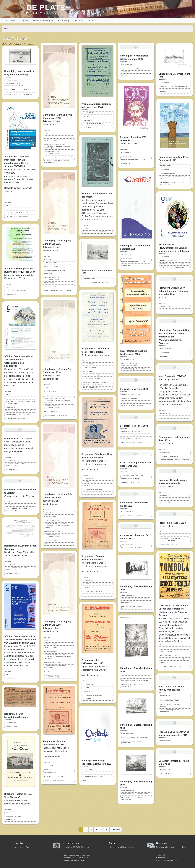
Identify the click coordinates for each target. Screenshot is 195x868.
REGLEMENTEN (11, 723)
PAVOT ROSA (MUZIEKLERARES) (132, 402)
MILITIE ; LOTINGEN (167, 773)
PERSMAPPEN (88, 769)
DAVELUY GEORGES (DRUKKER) (132, 406)
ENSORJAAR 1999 (127, 64)
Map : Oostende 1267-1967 (172, 376)
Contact (91, 21)
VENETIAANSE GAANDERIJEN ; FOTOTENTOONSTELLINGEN (170, 700)
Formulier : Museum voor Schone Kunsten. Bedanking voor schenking (173, 291)
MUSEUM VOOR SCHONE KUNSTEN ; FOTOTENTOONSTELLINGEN (18, 90)
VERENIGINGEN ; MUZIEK (91, 379)
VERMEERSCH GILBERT (52, 651)
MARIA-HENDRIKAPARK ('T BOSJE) (95, 232)
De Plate (46, 7)
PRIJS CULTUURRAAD (52, 141)
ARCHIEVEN (164, 356)
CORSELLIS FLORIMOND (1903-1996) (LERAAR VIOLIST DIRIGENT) (95, 383)
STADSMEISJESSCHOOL (129, 398)
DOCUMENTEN (10, 460)
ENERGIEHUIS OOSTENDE (14, 209)
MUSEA (85, 780)
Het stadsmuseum (71, 843)
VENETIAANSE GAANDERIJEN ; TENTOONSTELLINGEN (170, 539)
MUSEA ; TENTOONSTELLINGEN (171, 544)
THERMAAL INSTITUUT (13, 816)
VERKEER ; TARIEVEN (13, 726)
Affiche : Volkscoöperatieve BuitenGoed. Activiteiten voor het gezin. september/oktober (19, 272)
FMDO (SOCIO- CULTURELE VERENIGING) (20, 411)
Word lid (79, 21)
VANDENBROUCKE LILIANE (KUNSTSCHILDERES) (53, 152)
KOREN (47, 671)
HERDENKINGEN (127, 603)
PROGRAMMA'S (49, 765)
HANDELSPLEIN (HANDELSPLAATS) (172, 659)
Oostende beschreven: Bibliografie (37, 21)
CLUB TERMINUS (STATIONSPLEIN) (133, 369)
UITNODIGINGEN (11, 80)
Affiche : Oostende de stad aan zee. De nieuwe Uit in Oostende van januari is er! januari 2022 (20, 640)
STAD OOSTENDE (50, 773)
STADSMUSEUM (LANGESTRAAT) (94, 777)
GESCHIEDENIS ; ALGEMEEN (170, 417)
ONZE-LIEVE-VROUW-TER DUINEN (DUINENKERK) (133, 607)
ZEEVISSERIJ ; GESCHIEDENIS (170, 666)
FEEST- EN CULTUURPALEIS (131, 68)
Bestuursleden (164, 858)
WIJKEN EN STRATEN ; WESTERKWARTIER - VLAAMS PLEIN (20, 403)
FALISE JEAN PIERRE (51, 411)
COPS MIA (48, 544)
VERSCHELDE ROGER (13, 573)
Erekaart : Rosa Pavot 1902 (134, 426)
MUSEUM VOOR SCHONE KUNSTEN (133, 160)
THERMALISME (11, 820)
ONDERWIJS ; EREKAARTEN (131, 395)
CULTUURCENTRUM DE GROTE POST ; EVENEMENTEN (57, 162)
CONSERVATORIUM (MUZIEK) (131, 479)
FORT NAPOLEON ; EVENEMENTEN (56, 415)
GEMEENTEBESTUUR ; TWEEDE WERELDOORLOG (16, 509)
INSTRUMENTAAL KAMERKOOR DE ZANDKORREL (56, 667)
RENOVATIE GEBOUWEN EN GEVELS (18, 213)
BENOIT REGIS (49, 283)
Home (7, 29)
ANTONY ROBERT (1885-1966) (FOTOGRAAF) (170, 711)
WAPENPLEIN (87, 371)
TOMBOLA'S (164, 663)
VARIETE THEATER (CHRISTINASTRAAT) (58, 290)
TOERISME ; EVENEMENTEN (54, 776)
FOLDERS (163, 535)
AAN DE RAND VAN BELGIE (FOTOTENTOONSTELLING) (15, 85)
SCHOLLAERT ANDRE (51, 540)
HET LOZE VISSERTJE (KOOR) (93, 375)
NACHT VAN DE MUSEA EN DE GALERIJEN (174, 499)
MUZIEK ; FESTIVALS (90, 388)
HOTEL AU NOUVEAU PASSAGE (170, 655)
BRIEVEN (124, 471)
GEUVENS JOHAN (50, 287)
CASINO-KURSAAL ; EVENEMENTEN (172, 268)
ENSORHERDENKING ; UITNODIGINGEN (96, 282)
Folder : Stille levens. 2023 (172, 523)
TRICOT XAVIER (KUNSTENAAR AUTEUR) (58, 157)
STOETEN (47, 769)
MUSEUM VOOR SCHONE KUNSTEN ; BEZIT (175, 310)
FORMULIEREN (165, 306)
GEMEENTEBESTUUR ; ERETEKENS (133, 482)
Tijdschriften (9, 21)
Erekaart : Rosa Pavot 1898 (134, 389)
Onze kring (63, 21)
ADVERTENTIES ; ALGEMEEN (54, 780)
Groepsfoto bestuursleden (168, 860)
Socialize (19, 843)
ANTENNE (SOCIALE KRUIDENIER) (17, 418)
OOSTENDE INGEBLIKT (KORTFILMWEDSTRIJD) (129, 364)
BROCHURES (10, 812)
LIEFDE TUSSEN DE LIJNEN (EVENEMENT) (174, 460)
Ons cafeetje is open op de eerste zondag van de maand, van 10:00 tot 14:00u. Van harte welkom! (78, 858)
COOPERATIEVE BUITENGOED (16, 291)
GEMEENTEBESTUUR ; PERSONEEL (172, 264)
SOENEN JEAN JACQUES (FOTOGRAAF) (19, 95)
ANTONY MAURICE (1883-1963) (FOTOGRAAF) (170, 705)
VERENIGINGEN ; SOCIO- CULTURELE (18, 415)
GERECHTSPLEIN (11, 398)
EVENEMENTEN (11, 294)
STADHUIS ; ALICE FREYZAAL (54, 531)
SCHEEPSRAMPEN (166, 652)
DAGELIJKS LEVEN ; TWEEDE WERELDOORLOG (16, 465)
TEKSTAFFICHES (165, 648)
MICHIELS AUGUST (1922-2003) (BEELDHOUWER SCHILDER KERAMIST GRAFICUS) (57, 146)
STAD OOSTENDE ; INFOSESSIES (17, 216)
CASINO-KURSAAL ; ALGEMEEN (132, 515)
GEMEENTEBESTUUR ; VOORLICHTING (96, 773)
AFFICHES (9, 205)
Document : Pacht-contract (18, 438)
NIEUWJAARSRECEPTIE (168, 260)
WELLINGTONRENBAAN (14, 469)
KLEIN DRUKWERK (50, 137)
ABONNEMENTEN (127, 511)
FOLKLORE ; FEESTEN (90, 368)
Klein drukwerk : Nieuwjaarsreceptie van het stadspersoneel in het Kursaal (174, 248)
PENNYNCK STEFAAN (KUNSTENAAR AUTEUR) (172, 178)
